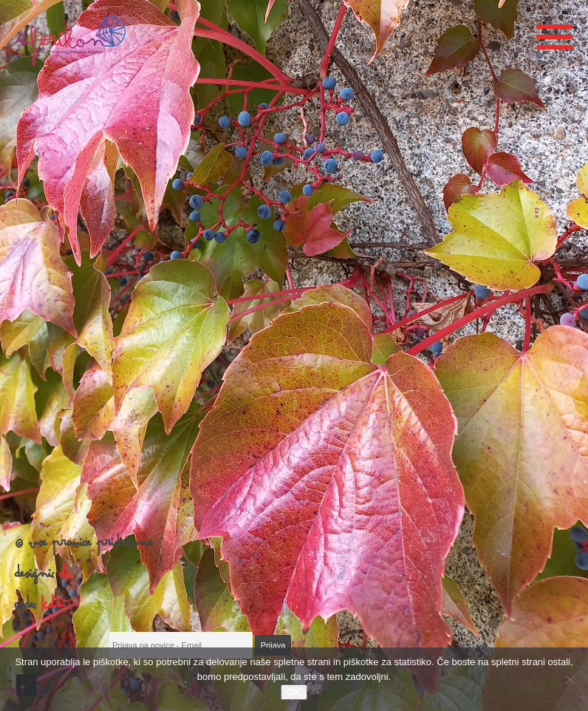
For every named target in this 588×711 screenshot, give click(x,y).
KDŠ (53, 608)
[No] (570, 679)
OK (294, 692)
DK (66, 577)
